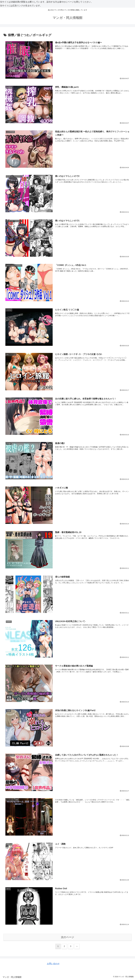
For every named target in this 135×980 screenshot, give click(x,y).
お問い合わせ (53, 964)
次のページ (68, 937)
